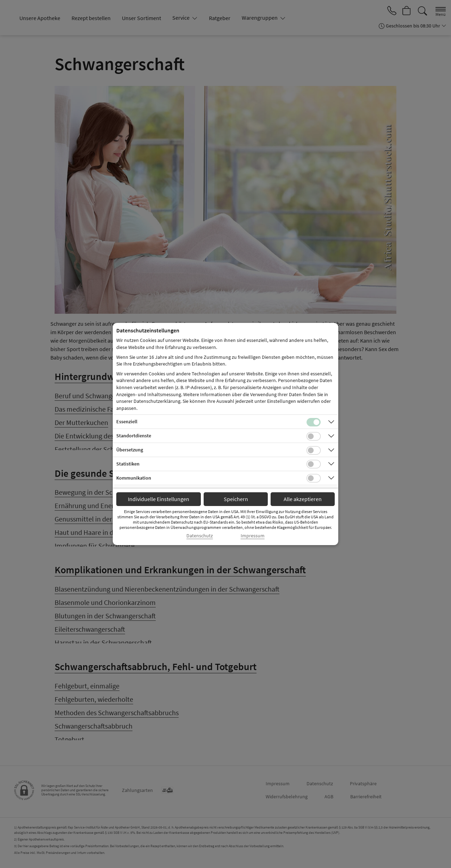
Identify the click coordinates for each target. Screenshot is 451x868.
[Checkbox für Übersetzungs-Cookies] (314, 450)
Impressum (253, 536)
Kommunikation (134, 478)
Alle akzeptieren (303, 499)
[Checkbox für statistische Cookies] (314, 464)
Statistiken (128, 464)
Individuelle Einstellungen (159, 499)
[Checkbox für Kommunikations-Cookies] (314, 478)
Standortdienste (134, 436)
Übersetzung (130, 450)
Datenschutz (200, 536)
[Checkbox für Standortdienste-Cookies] (314, 436)
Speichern (236, 499)
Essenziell (127, 421)
